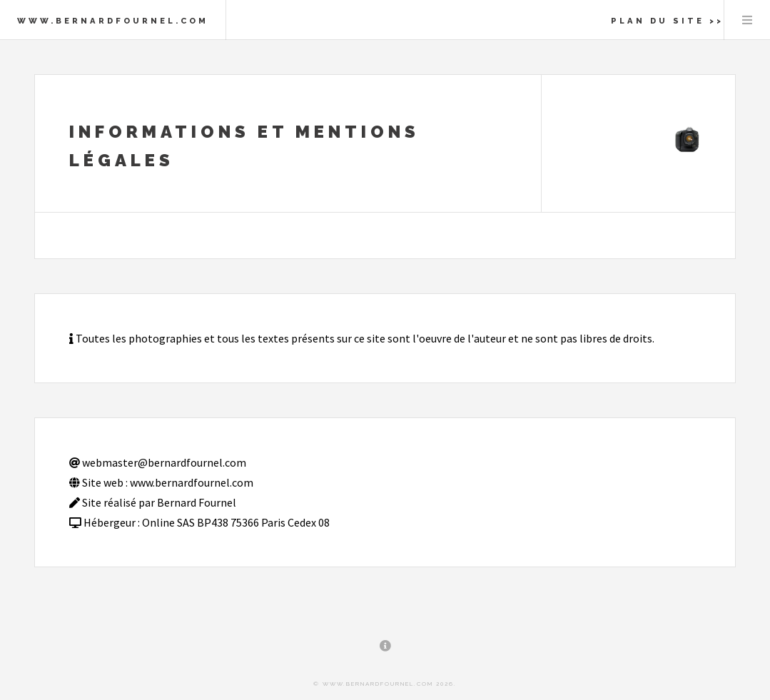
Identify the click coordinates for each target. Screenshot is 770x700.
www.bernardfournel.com (113, 21)
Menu (747, 20)
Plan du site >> (667, 21)
